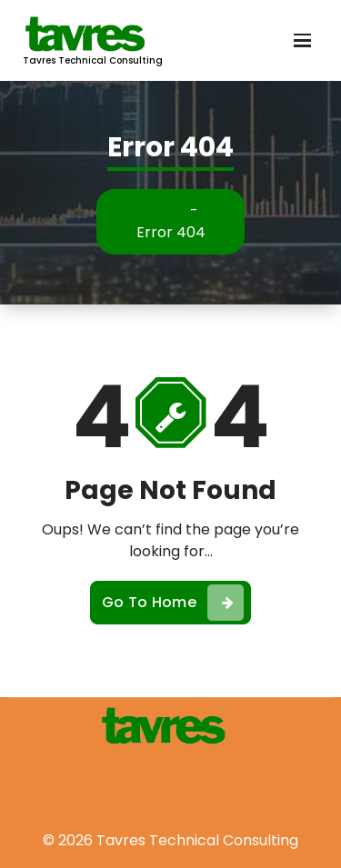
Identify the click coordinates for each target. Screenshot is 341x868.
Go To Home (173, 603)
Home (161, 210)
